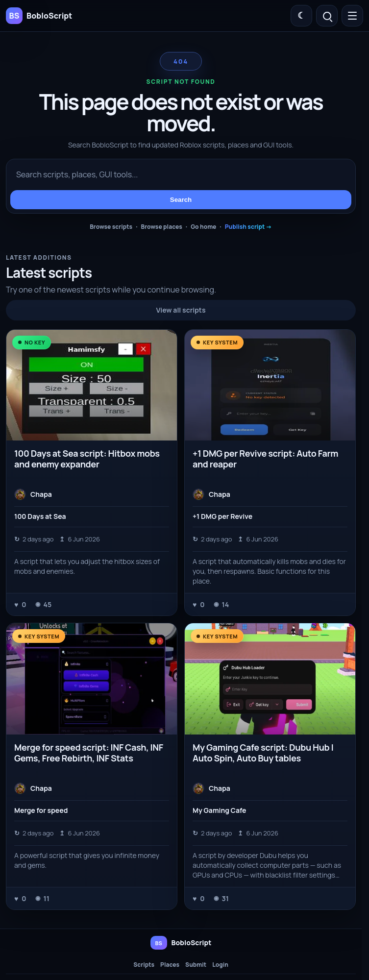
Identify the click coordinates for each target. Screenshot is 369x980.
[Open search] (327, 16)
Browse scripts (111, 227)
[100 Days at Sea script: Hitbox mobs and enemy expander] (92, 385)
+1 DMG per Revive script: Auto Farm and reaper (265, 459)
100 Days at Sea (40, 516)
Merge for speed (41, 810)
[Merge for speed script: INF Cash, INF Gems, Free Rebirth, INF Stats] (92, 679)
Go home (203, 227)
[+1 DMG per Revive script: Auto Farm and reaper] (270, 385)
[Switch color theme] (301, 16)
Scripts (144, 965)
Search (181, 200)
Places (170, 965)
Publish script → (248, 227)
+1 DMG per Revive (222, 516)
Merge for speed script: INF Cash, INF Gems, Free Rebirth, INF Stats (89, 753)
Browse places (162, 227)
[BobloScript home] (181, 943)
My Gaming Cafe (219, 810)
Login (220, 965)
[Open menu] (352, 16)
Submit (196, 965)
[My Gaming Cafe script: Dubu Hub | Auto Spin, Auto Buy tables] (270, 679)
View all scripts (181, 310)
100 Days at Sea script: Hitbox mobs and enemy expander (87, 459)
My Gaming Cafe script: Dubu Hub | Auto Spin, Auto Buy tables (263, 753)
